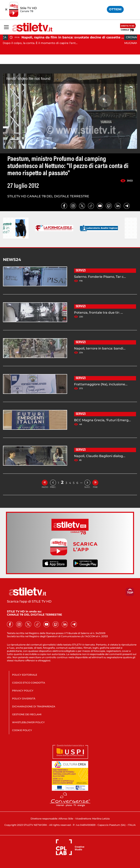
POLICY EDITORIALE (25, 675)
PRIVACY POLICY (23, 691)
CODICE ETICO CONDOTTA (29, 683)
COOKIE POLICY (22, 730)
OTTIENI (115, 9)
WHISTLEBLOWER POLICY (28, 722)
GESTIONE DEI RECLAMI (27, 714)
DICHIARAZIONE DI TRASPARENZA (34, 706)
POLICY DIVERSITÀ (24, 699)
